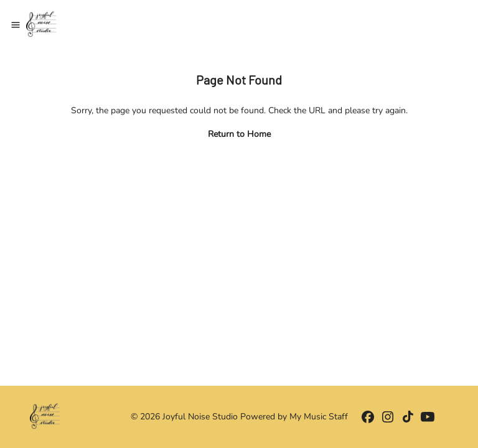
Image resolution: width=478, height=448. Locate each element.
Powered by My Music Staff (294, 417)
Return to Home (239, 134)
